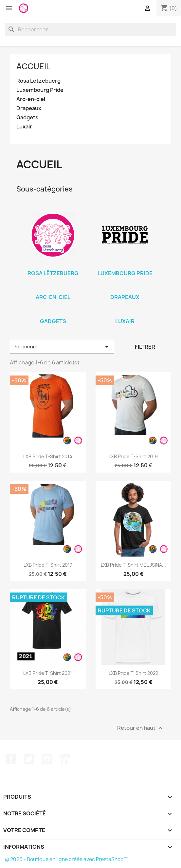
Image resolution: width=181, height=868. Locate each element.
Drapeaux (29, 108)
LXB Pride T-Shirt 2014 (48, 456)
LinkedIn (64, 759)
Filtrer (145, 347)
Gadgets (27, 117)
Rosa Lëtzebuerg (38, 81)
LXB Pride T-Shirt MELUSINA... (133, 565)
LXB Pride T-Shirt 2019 (133, 456)
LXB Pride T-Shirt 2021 (48, 673)
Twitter (29, 759)
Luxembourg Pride (40, 90)
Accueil (33, 66)
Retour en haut (141, 728)
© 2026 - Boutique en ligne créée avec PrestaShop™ (67, 859)
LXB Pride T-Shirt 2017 (48, 565)
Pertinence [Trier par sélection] (62, 347)
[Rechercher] (90, 29)
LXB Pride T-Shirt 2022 (133, 673)
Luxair (24, 127)
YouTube (47, 759)
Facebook (11, 759)
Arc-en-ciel (31, 99)
